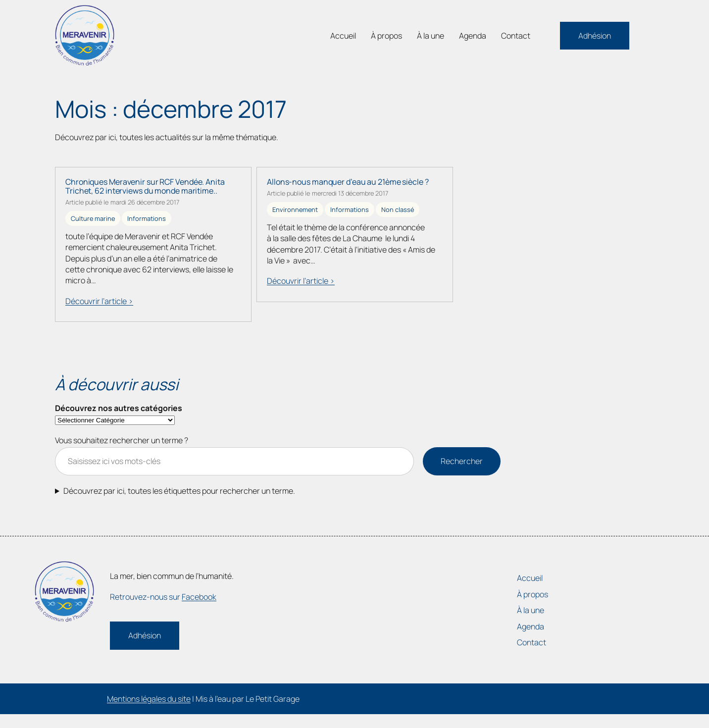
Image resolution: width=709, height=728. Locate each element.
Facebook (199, 597)
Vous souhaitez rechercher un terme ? (122, 440)
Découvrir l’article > (99, 301)
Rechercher (462, 461)
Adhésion (595, 36)
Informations (147, 218)
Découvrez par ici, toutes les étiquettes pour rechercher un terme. (179, 491)
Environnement (295, 209)
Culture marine (93, 218)
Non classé (398, 209)
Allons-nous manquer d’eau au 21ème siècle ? (348, 182)
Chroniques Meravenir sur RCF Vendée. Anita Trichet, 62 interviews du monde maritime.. (145, 186)
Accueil (343, 36)
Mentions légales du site (149, 699)
